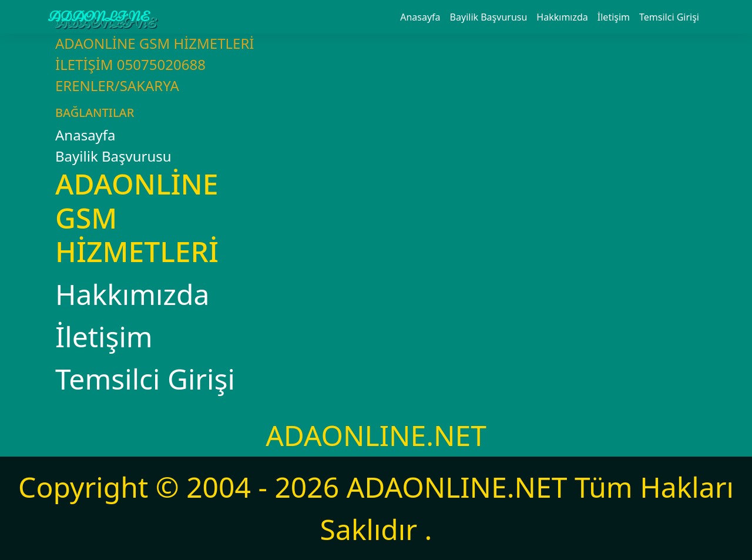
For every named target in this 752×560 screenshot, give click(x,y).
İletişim (614, 17)
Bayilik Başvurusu (489, 17)
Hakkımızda (562, 17)
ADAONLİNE (99, 17)
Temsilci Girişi (669, 17)
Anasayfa (420, 17)
